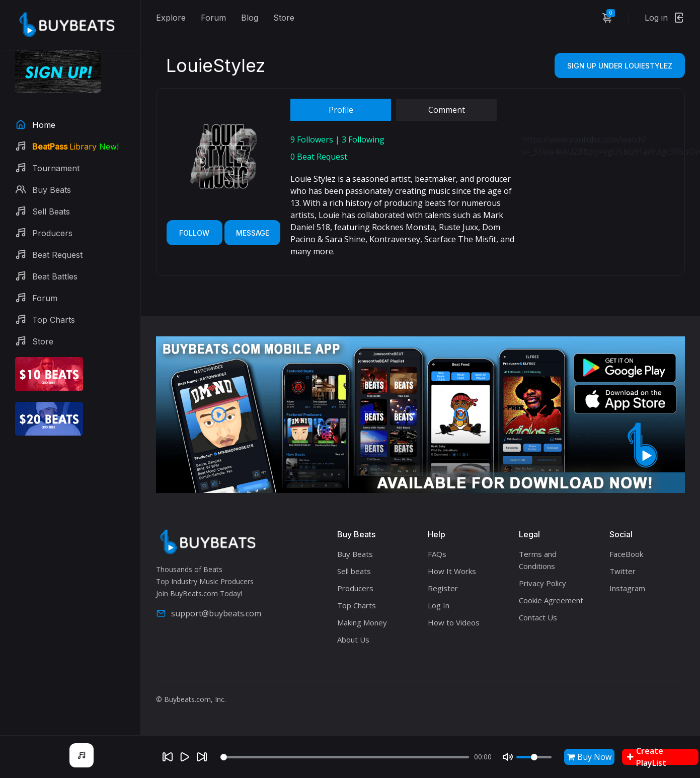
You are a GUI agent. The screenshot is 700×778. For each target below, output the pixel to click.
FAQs (437, 554)
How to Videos (454, 622)
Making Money (362, 622)
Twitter (623, 571)
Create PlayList (647, 757)
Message (253, 233)
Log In (439, 605)
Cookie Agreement (551, 600)
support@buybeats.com (209, 613)
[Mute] (508, 757)
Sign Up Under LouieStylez (620, 66)
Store (284, 18)
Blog (250, 18)
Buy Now (589, 757)
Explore (171, 18)
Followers (312, 139)
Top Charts (357, 605)
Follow (194, 233)
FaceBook (626, 554)
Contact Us (538, 617)
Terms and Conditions (538, 560)
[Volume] (534, 757)
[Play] (185, 757)
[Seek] (345, 757)
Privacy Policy (542, 583)
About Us (353, 640)
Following (363, 139)
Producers (355, 588)
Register (443, 588)
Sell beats (354, 571)
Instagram (627, 588)
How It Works (452, 571)
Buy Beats (355, 554)
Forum (213, 18)
